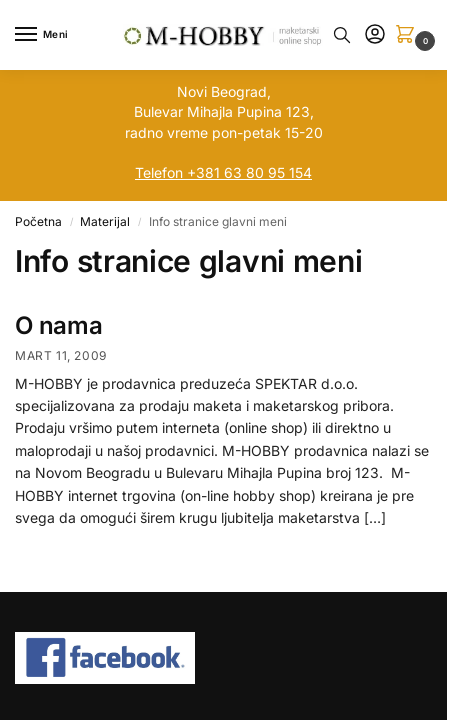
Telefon (159, 172)
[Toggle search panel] (342, 35)
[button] (409, 35)
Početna (38, 221)
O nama (59, 325)
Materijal (105, 221)
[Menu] (45, 35)
